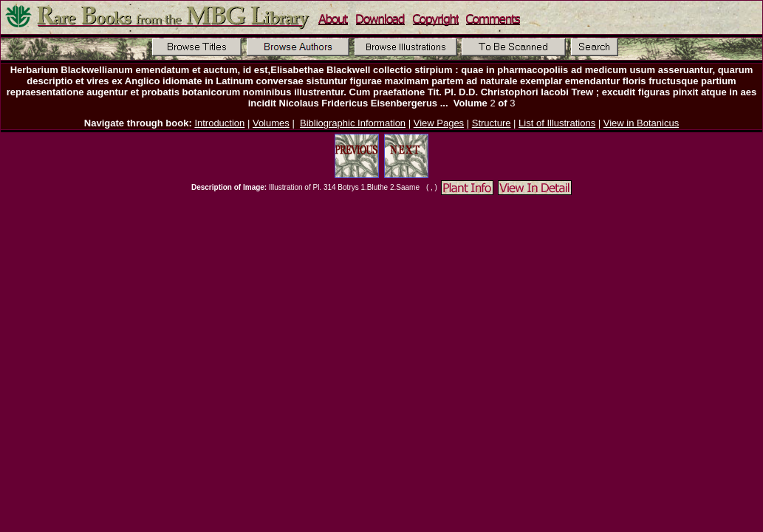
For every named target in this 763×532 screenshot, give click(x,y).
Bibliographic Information (353, 123)
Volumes (271, 123)
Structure (492, 123)
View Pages (439, 123)
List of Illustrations (557, 123)
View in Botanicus (641, 123)
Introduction (219, 123)
